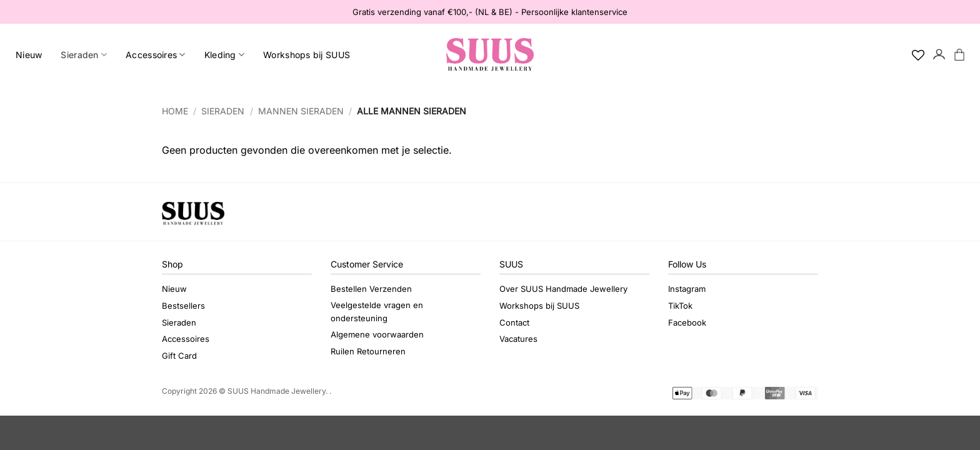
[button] (939, 55)
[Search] (897, 55)
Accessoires (156, 55)
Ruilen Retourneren (368, 351)
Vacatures (518, 339)
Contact (514, 322)
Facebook (687, 322)
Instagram (687, 289)
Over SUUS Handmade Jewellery (563, 289)
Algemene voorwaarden (377, 334)
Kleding (224, 55)
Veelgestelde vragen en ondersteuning (377, 312)
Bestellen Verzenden (371, 289)
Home (175, 111)
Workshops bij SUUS (307, 55)
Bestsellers (183, 306)
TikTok (680, 306)
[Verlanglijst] (918, 55)
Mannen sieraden (301, 111)
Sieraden (84, 55)
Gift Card (179, 356)
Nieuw (29, 55)
